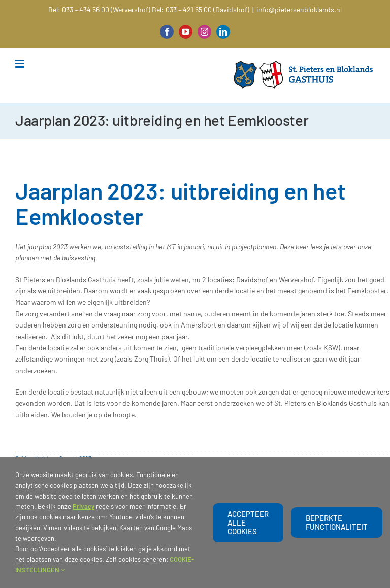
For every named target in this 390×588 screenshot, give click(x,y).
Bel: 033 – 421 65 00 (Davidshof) (201, 9)
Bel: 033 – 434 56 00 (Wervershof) (99, 9)
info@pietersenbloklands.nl (299, 9)
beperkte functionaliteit (337, 522)
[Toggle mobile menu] (21, 64)
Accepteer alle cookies (248, 522)
